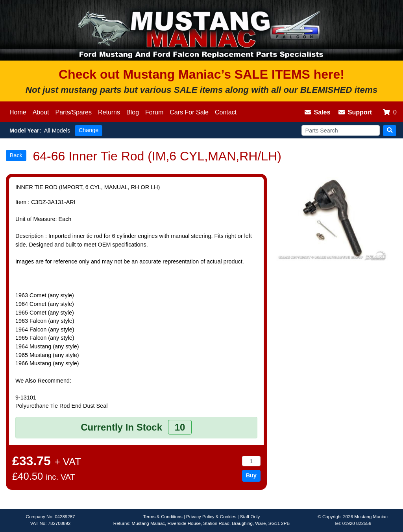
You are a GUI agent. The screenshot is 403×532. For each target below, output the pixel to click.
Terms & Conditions (163, 517)
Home (18, 112)
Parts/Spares (74, 112)
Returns (109, 112)
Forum (154, 112)
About (41, 112)
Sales (318, 112)
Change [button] (89, 130)
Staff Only (250, 517)
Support (355, 112)
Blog (133, 112)
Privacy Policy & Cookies (211, 517)
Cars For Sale (189, 112)
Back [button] (16, 155)
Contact (226, 112)
